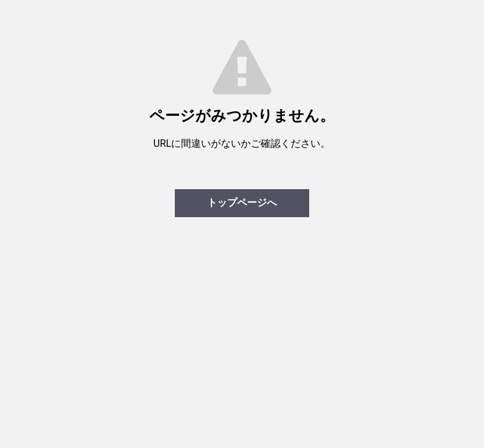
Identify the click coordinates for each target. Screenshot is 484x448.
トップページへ (242, 203)
